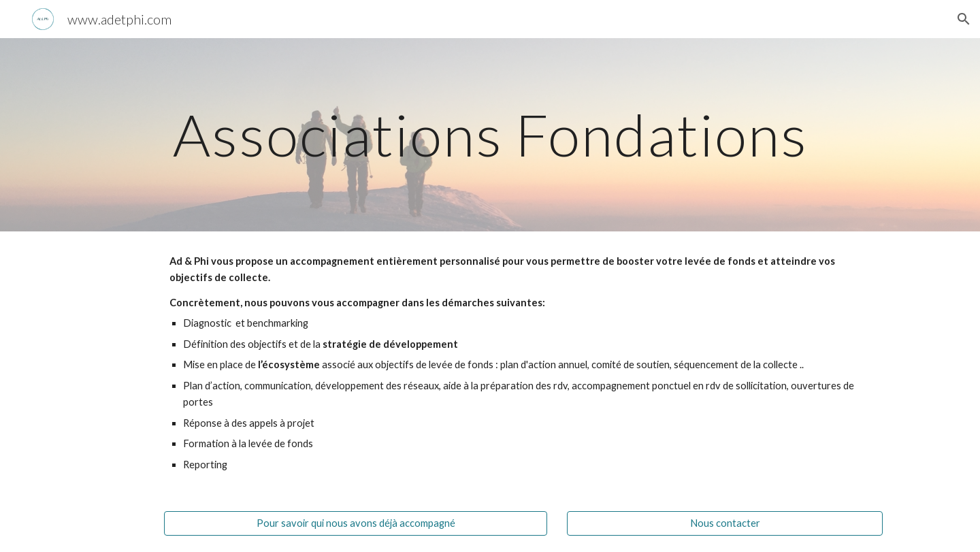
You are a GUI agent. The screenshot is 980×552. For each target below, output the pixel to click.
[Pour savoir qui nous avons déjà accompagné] (355, 523)
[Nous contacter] (725, 523)
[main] (490, 134)
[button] (964, 19)
